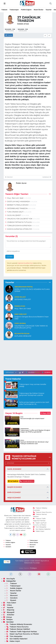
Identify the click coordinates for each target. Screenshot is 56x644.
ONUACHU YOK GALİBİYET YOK (19, 219)
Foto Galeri (10, 603)
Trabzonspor (14, 10)
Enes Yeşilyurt (21, 314)
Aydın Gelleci (20, 297)
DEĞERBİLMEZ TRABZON (17, 208)
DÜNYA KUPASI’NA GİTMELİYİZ (19, 229)
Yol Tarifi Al (13, 481)
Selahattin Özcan (22, 334)
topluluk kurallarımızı (25, 263)
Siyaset (31, 547)
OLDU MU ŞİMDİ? (13, 215)
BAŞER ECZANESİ (15, 487)
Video (8, 605)
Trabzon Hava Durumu (42, 512)
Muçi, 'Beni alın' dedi (15, 198)
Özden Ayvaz (23, 24)
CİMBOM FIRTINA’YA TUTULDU (19, 222)
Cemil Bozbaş (20, 323)
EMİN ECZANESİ (14, 492)
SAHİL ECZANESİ (14, 469)
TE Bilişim (33, 568)
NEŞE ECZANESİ (14, 498)
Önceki (9, 177)
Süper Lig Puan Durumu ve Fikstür (23, 634)
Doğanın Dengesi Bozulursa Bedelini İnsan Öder (32, 318)
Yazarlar (49, 10)
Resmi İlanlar (39, 10)
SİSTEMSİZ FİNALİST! (23, 299)
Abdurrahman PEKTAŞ (24, 287)
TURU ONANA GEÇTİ (15, 212)
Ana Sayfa (9, 579)
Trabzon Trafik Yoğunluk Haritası (22, 632)
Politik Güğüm (26, 10)
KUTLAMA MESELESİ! (23, 336)
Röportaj (9, 610)
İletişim (8, 619)
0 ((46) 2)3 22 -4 (27, 481)
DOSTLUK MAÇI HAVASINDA (18, 202)
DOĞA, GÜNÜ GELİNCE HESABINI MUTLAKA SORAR (32, 290)
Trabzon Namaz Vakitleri (18, 629)
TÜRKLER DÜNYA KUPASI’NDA (19, 226)
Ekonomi (32, 545)
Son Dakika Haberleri (42, 529)
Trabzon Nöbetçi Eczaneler (19, 624)
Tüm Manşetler (40, 527)
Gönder (10, 257)
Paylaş (9, 35)
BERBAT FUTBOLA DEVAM (17, 205)
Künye (8, 617)
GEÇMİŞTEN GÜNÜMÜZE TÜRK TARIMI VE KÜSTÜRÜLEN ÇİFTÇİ (31, 327)
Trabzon (4, 10)
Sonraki (47, 177)
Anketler (9, 615)
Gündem (7, 547)
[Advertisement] (28, 355)
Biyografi (9, 612)
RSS (7, 562)
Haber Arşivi (39, 531)
